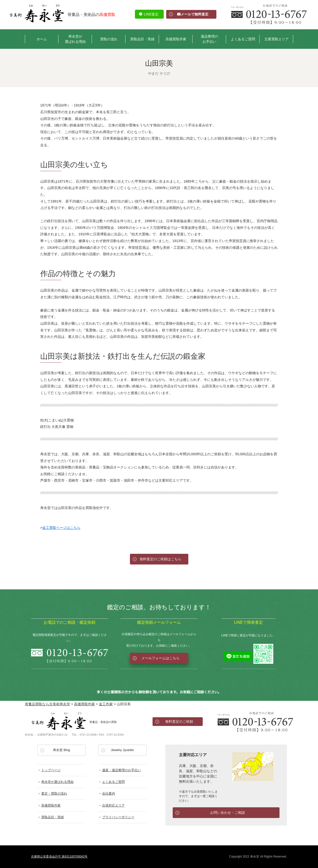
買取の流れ (109, 39)
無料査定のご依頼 (179, 721)
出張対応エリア (113, 805)
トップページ (51, 770)
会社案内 (109, 793)
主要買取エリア (277, 39)
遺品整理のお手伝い (209, 39)
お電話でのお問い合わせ (255, 722)
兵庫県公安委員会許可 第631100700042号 (59, 857)
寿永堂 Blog (61, 750)
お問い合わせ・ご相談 (228, 813)
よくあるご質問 (243, 39)
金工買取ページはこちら (61, 528)
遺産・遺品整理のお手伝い (121, 770)
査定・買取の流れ (54, 793)
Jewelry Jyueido (122, 750)
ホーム (42, 39)
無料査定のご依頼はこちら (160, 559)
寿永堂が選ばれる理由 (75, 39)
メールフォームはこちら (160, 658)
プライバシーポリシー (118, 817)
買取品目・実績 (142, 39)
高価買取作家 (176, 39)
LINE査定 (151, 14)
